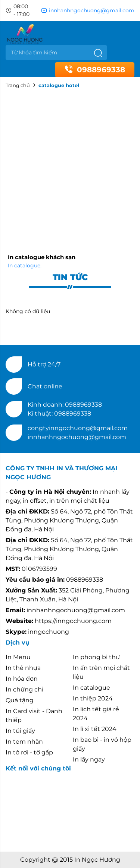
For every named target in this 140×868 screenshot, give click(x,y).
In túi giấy (20, 731)
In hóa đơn (22, 679)
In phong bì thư (96, 657)
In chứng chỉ (24, 689)
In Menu (18, 657)
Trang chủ (18, 85)
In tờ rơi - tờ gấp (29, 752)
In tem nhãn (24, 742)
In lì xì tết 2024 (95, 729)
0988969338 (95, 70)
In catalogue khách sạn (42, 257)
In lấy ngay (89, 759)
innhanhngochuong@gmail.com (88, 10)
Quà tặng (20, 700)
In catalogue (25, 266)
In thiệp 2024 (93, 698)
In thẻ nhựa (23, 668)
